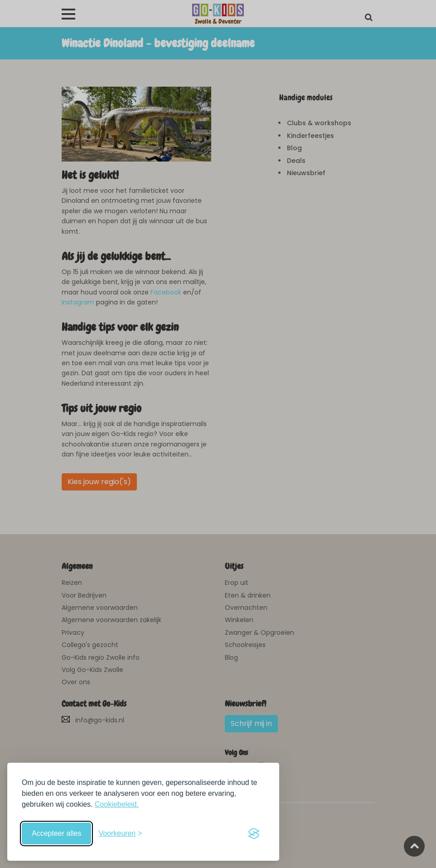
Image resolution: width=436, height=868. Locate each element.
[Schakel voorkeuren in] (120, 834)
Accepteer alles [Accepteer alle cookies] (56, 833)
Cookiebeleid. (117, 804)
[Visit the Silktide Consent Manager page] (254, 834)
